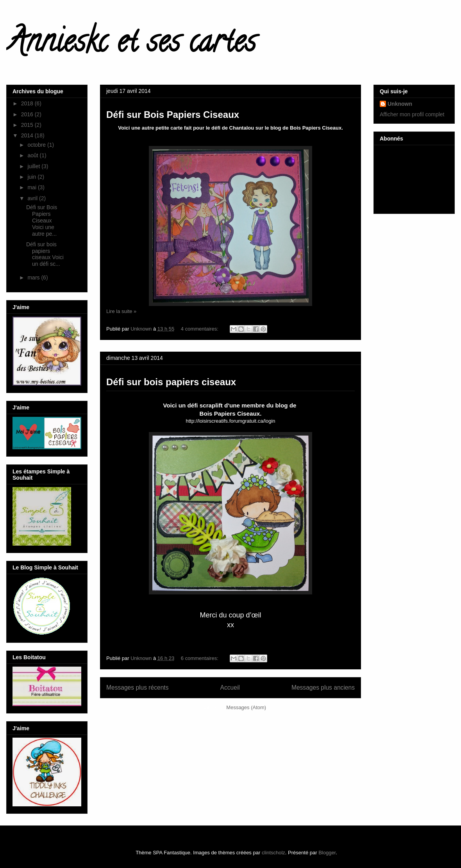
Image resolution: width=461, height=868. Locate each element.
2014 (28, 135)
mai (32, 187)
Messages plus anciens (323, 687)
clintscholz (273, 853)
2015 (28, 125)
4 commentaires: (200, 329)
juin (32, 177)
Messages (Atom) (246, 707)
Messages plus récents (137, 687)
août (33, 155)
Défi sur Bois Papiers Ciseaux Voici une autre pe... (42, 220)
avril (33, 198)
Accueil (230, 687)
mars (34, 277)
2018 (28, 103)
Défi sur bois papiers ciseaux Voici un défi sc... (45, 254)
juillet (34, 166)
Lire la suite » (121, 311)
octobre (37, 145)
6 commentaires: (200, 658)
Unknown (400, 104)
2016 (28, 114)
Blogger (327, 853)
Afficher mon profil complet (412, 114)
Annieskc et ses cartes (131, 44)
